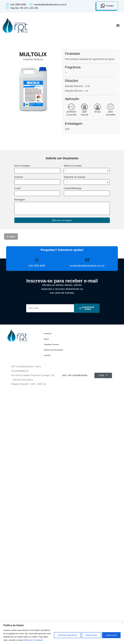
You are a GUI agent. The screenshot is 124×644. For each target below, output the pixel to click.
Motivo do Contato (73, 166)
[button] (118, 25)
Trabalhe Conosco (51, 344)
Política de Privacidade (53, 350)
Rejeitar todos (91, 634)
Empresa (19, 177)
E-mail (17, 188)
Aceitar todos (111, 634)
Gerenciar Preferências (66, 634)
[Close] (122, 619)
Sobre (46, 339)
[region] (62, 631)
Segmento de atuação (75, 177)
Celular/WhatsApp (73, 188)
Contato (47, 355)
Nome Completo (22, 166)
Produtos (48, 334)
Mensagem (20, 200)
